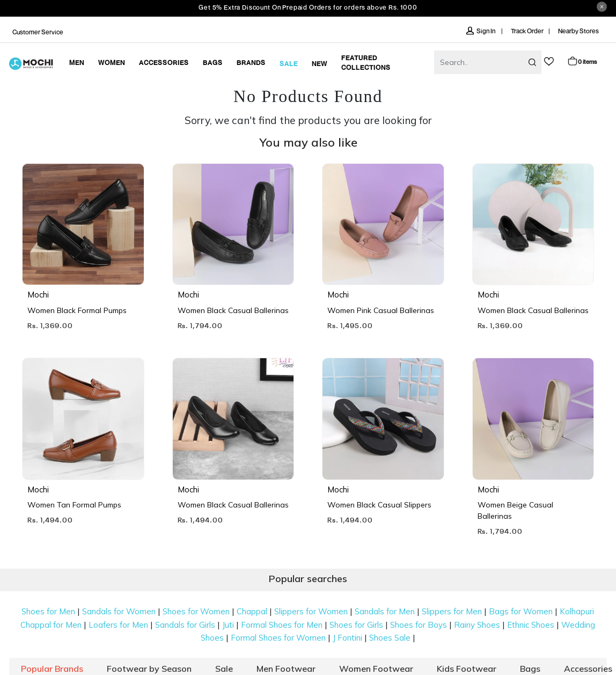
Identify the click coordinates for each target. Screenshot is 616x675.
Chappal (252, 611)
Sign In (481, 31)
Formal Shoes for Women (278, 638)
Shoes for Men (48, 611)
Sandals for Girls (185, 625)
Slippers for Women (311, 611)
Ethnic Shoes (531, 625)
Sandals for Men (385, 611)
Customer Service (38, 32)
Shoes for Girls (356, 625)
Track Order (527, 31)
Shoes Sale (390, 638)
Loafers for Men (118, 625)
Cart (582, 61)
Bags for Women (521, 611)
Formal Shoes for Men (282, 625)
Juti (228, 625)
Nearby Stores (578, 31)
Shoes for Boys (419, 625)
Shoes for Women (196, 611)
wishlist (549, 61)
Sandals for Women (119, 611)
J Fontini (347, 638)
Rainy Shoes (477, 625)
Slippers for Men (452, 611)
